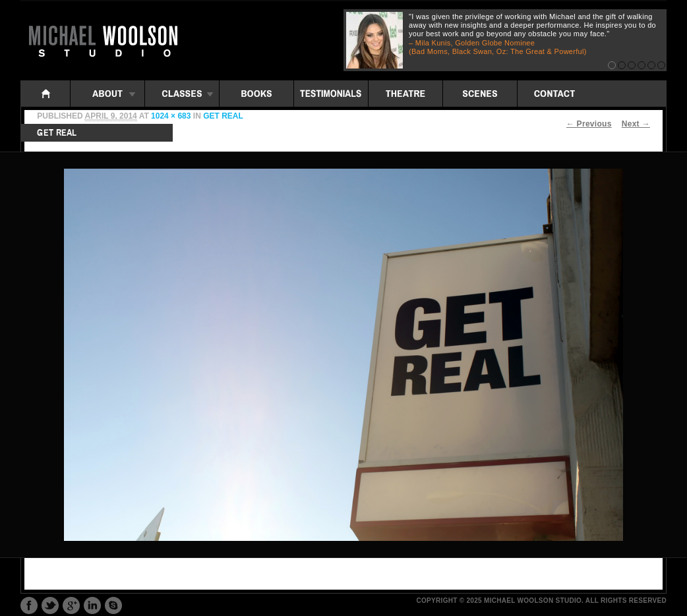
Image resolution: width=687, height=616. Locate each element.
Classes (182, 94)
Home (45, 94)
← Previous (589, 124)
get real (223, 116)
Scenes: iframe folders (480, 94)
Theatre (405, 94)
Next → (636, 124)
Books (256, 94)
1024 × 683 (171, 116)
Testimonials (331, 94)
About (107, 94)
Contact (554, 94)
